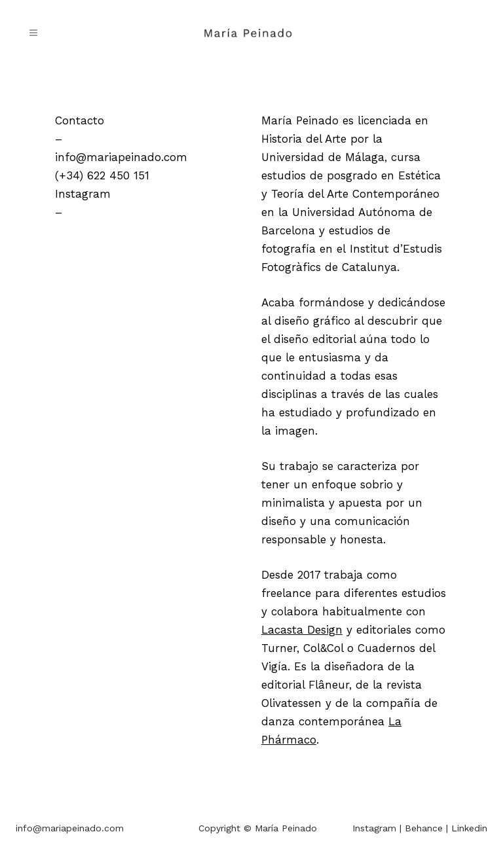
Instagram (83, 194)
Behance (424, 828)
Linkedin (469, 828)
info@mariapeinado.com (121, 157)
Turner (279, 648)
